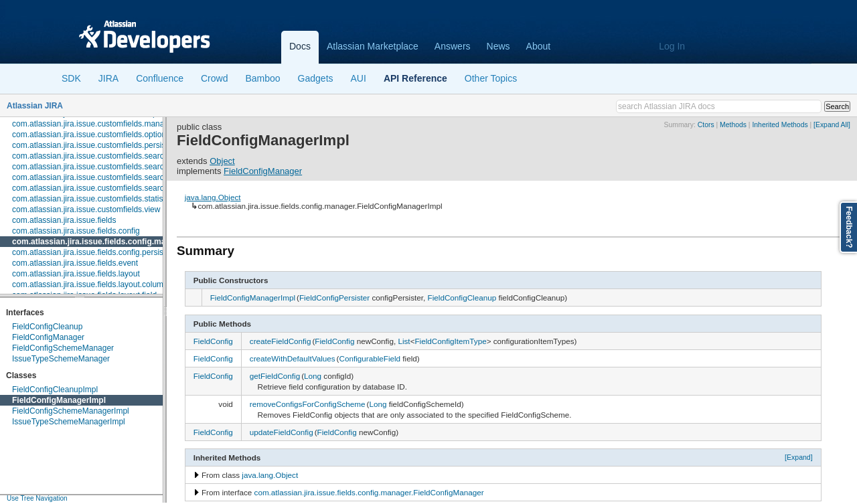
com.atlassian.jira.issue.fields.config (76, 231)
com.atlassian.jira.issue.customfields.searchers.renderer (112, 177)
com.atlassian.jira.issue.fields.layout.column (90, 284)
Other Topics (491, 78)
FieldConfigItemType (450, 341)
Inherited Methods (780, 125)
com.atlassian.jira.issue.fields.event (75, 263)
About (539, 46)
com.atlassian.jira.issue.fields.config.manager (100, 242)
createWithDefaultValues (293, 358)
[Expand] (799, 457)
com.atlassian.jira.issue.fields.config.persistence (97, 252)
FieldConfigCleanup (47, 327)
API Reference (415, 78)
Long (313, 376)
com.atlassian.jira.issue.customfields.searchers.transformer (118, 188)
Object (222, 161)
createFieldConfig (281, 341)
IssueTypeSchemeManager (61, 359)
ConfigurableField (370, 358)
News (498, 46)
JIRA (108, 78)
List (404, 341)
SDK (71, 78)
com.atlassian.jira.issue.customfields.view (86, 209)
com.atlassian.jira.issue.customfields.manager (94, 124)
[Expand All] (832, 125)
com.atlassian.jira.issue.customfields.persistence (99, 145)
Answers (453, 46)
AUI (359, 78)
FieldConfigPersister (334, 298)
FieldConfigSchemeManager (63, 348)
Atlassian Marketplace (373, 46)
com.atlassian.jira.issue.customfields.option (89, 135)
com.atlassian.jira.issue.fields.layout (76, 274)
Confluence (160, 78)
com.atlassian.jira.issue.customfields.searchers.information (117, 167)
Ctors (706, 125)
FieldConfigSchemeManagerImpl (71, 411)
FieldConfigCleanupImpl (55, 390)
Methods (733, 125)
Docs (300, 46)
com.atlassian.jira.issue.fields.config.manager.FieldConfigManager (369, 492)
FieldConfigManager (48, 337)
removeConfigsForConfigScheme (308, 404)
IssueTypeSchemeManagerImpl (69, 422)
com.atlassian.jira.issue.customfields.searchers (96, 156)
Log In (672, 46)
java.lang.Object (213, 197)
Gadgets (316, 78)
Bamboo (262, 78)
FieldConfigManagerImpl (59, 400)
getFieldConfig (275, 376)
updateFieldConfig (282, 432)
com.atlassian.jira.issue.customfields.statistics (93, 199)
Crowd (214, 78)
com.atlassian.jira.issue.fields (64, 220)
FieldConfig (213, 341)
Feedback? (849, 227)
